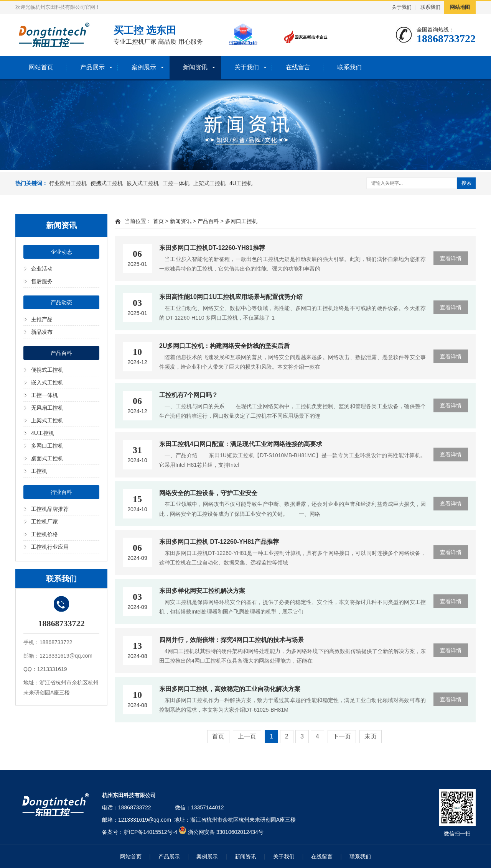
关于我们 (402, 7)
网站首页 (41, 67)
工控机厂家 (44, 522)
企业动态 (61, 252)
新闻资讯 (195, 67)
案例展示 (144, 67)
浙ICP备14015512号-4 (150, 832)
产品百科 (61, 353)
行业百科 (61, 492)
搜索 (466, 183)
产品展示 (92, 67)
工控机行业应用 (50, 547)
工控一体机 (176, 183)
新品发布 (42, 332)
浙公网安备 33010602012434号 (226, 832)
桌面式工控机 (47, 458)
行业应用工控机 (68, 183)
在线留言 (298, 67)
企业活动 (42, 269)
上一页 (247, 736)
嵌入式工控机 (143, 183)
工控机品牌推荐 (50, 509)
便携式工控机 (107, 183)
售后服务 (42, 281)
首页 (158, 221)
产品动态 (61, 302)
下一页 (342, 736)
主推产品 (42, 319)
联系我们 (430, 7)
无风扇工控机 (47, 408)
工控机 (39, 471)
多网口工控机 (47, 446)
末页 (371, 736)
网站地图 (460, 7)
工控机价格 (44, 534)
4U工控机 (241, 183)
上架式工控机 (209, 183)
